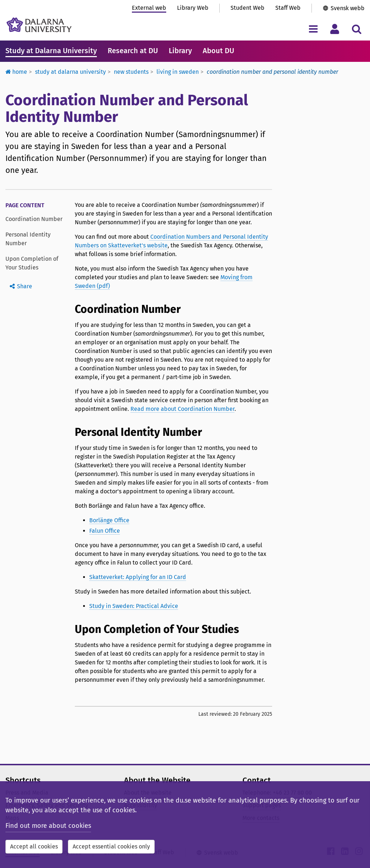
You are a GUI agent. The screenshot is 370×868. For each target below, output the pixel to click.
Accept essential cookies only (111, 846)
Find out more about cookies (48, 826)
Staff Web (288, 8)
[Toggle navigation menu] (313, 29)
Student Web (248, 8)
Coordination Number (34, 219)
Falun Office (105, 531)
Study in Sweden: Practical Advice (134, 606)
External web (149, 8)
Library (180, 51)
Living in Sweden (178, 72)
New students (131, 72)
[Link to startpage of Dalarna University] (39, 25)
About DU (218, 51)
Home (16, 72)
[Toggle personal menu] (335, 29)
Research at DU (133, 51)
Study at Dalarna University (51, 51)
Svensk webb (348, 8)
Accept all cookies (34, 846)
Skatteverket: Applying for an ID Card (138, 577)
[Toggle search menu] (356, 29)
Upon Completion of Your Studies (32, 263)
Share (25, 286)
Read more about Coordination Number (182, 409)
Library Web (193, 8)
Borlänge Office (109, 520)
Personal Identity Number (28, 239)
